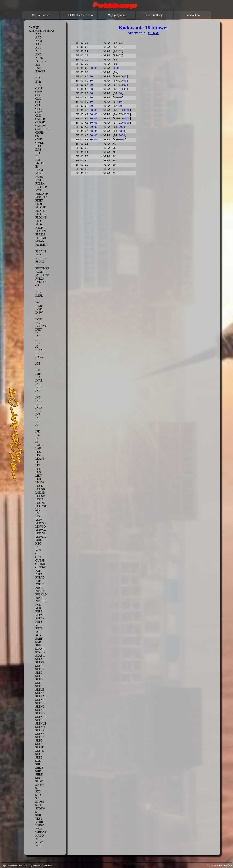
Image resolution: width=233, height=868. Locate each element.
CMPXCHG (42, 129)
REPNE (40, 615)
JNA (38, 377)
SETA (39, 659)
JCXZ (39, 350)
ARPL (39, 58)
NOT (38, 550)
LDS (38, 452)
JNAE (39, 381)
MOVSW (41, 530)
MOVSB (40, 523)
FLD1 (39, 204)
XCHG (39, 839)
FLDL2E (41, 207)
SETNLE (41, 724)
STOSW (40, 808)
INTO (39, 319)
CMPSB (40, 119)
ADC (38, 48)
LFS (38, 465)
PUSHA (40, 591)
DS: (38, 160)
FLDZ (39, 224)
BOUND (40, 61)
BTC (38, 78)
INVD (39, 323)
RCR (38, 608)
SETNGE (41, 717)
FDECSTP (42, 194)
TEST (39, 819)
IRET (39, 330)
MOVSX (41, 533)
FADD (39, 177)
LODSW (40, 496)
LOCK (39, 486)
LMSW (40, 482)
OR (37, 554)
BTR (38, 82)
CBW (39, 92)
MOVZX (41, 537)
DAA (38, 146)
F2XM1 (40, 170)
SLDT (39, 781)
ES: (37, 167)
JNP (38, 415)
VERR (39, 822)
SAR (38, 642)
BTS (38, 85)
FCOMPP (41, 187)
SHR (38, 771)
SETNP (40, 730)
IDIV (38, 292)
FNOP (39, 228)
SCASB (40, 649)
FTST (39, 265)
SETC (39, 673)
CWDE (40, 143)
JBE (38, 343)
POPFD (40, 584)
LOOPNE (41, 506)
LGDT (39, 469)
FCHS (39, 180)
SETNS (40, 734)
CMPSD (40, 122)
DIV (38, 156)
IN (37, 299)
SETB (39, 666)
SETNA (40, 693)
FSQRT (40, 262)
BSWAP (40, 71)
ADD (38, 51)
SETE (39, 676)
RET (38, 625)
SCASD (40, 652)
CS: (37, 136)
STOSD (40, 805)
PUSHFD (41, 601)
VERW (39, 825)
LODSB (40, 489)
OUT (38, 557)
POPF (39, 581)
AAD (38, 38)
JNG (38, 398)
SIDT (39, 778)
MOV (39, 520)
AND (38, 55)
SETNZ (40, 737)
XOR (38, 846)
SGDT (39, 761)
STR (38, 812)
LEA (38, 455)
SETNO (40, 727)
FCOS (39, 190)
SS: (37, 788)
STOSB (40, 802)
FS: (37, 248)
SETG (39, 679)
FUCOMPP (42, 268)
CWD (39, 139)
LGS (38, 472)
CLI (38, 105)
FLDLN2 (41, 218)
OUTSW (40, 567)
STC (38, 792)
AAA (38, 34)
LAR (38, 448)
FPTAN (40, 241)
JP (37, 428)
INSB (39, 306)
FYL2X (40, 279)
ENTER (40, 163)
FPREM (40, 235)
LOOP (39, 499)
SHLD (39, 768)
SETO (39, 741)
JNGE (39, 401)
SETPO (40, 751)
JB (37, 340)
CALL (39, 88)
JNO (38, 411)
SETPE (40, 747)
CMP (38, 116)
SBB (38, 645)
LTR (38, 516)
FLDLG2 (41, 214)
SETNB (40, 700)
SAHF (39, 639)
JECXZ (40, 357)
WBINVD (41, 832)
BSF (38, 65)
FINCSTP (41, 197)
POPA (39, 574)
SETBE (40, 669)
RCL (38, 605)
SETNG (40, 713)
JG (37, 360)
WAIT (39, 829)
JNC (38, 391)
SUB (38, 815)
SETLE (40, 690)
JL (37, 367)
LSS (38, 513)
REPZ (39, 622)
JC (37, 347)
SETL (39, 686)
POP (38, 571)
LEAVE (40, 459)
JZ (37, 442)
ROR (38, 635)
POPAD (40, 578)
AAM (39, 41)
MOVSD (41, 527)
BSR (38, 68)
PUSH (39, 588)
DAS (38, 150)
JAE (38, 336)
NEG (38, 544)
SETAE (40, 662)
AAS (38, 44)
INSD (39, 309)
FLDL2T (41, 211)
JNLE (39, 408)
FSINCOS (41, 258)
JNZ (38, 421)
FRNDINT (42, 245)
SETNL (40, 720)
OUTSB (40, 561)
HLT (38, 289)
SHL (38, 764)
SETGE (40, 683)
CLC (38, 99)
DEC (38, 153)
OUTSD (40, 564)
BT (37, 75)
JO (37, 425)
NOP (38, 547)
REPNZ (40, 618)
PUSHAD (41, 595)
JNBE (39, 387)
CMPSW (41, 126)
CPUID (40, 133)
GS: (38, 285)
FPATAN (41, 231)
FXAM (39, 272)
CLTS (39, 109)
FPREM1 (41, 238)
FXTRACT (42, 275)
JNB (38, 384)
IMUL (39, 296)
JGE (38, 364)
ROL (38, 632)
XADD (39, 836)
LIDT (39, 476)
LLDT (39, 479)
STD (38, 795)
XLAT (39, 842)
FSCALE (41, 251)
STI (37, 798)
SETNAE (41, 696)
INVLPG (41, 326)
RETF (39, 628)
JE (37, 353)
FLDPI (39, 221)
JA (37, 333)
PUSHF (40, 598)
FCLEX (40, 184)
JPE (38, 431)
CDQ (38, 95)
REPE (39, 611)
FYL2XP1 (41, 282)
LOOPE (40, 503)
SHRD (39, 775)
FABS (39, 173)
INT (38, 316)
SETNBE (41, 703)
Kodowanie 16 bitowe (42, 31)
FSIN (38, 255)
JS (37, 438)
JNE (38, 394)
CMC (39, 112)
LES (38, 462)
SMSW (40, 785)
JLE (38, 370)
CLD (38, 102)
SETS (39, 754)
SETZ (39, 758)
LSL (38, 510)
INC (38, 302)
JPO (38, 435)
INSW (39, 313)
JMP (38, 374)
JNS (38, 418)
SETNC (40, 707)
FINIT (39, 201)
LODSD (40, 493)
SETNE (40, 710)
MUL (39, 540)
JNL (38, 404)
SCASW (40, 656)
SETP (39, 744)
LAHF (39, 445)
